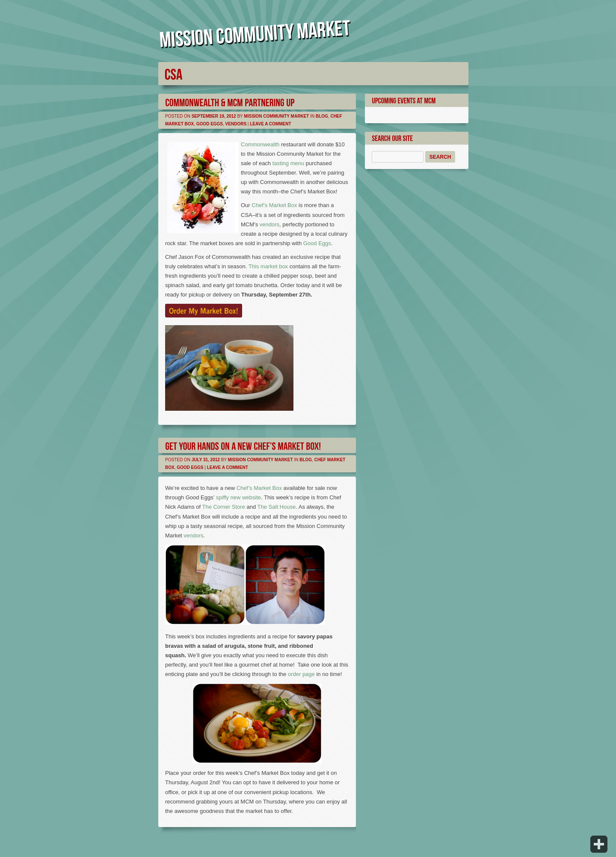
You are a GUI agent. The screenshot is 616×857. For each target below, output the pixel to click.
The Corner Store (223, 507)
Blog (322, 116)
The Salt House (277, 507)
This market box (268, 266)
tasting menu (288, 163)
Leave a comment (270, 124)
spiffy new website (238, 497)
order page (301, 674)
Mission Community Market (276, 116)
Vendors (236, 124)
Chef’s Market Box (274, 205)
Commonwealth (260, 144)
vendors (269, 224)
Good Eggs (210, 124)
